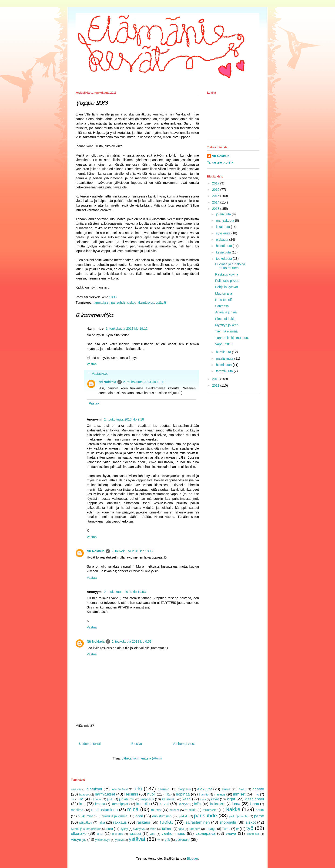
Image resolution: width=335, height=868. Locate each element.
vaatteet (135, 834)
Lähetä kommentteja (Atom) (142, 758)
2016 (216, 190)
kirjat (231, 799)
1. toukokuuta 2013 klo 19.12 (127, 329)
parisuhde (118, 302)
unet (100, 834)
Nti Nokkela (107, 382)
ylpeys (120, 840)
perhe (259, 816)
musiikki (191, 810)
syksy (124, 829)
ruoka (166, 822)
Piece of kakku (226, 319)
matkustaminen (104, 810)
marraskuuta (225, 220)
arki (138, 789)
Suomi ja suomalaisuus (86, 829)
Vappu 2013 (224, 344)
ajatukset (94, 789)
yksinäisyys (146, 302)
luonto (255, 804)
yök (167, 840)
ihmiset (239, 794)
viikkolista (253, 834)
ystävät (161, 302)
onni (139, 816)
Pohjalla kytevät (227, 287)
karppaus (147, 799)
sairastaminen (198, 822)
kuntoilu (143, 804)
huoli (151, 794)
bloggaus (184, 789)
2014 (216, 202)
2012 (216, 379)
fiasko (243, 789)
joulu (110, 799)
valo (152, 834)
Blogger (192, 858)
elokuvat (205, 789)
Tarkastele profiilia (220, 162)
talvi (181, 829)
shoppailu (228, 822)
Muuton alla (224, 293)
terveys (211, 829)
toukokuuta (224, 259)
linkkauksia (217, 804)
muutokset (210, 810)
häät (168, 795)
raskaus (143, 822)
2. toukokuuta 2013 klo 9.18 (124, 419)
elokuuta (223, 240)
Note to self (223, 300)
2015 (216, 196)
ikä (73, 799)
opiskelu (183, 816)
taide (153, 829)
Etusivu (137, 744)
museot (174, 810)
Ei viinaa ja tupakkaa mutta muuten (230, 266)
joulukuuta (224, 214)
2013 (216, 209)
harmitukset (101, 302)
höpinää (183, 794)
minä (133, 809)
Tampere (195, 829)
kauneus (168, 799)
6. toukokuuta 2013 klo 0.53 (131, 641)
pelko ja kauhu (239, 816)
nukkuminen (87, 816)
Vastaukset (100, 374)
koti (82, 804)
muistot (156, 810)
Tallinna (167, 829)
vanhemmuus (173, 833)
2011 (216, 385)
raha (102, 822)
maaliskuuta (225, 358)
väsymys (79, 840)
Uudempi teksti (90, 744)
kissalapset (254, 799)
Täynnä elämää (226, 331)
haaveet (84, 795)
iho (257, 794)
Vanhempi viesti (184, 744)
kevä (203, 799)
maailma (77, 810)
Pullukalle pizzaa (227, 281)
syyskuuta (224, 233)
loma (236, 804)
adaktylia (76, 789)
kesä (186, 799)
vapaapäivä (205, 833)
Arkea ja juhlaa (226, 312)
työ (250, 828)
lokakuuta (223, 227)
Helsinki (131, 794)
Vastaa (92, 364)
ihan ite (204, 795)
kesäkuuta (224, 252)
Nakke (233, 809)
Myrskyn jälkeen (227, 325)
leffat (198, 804)
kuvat (164, 804)
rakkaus (120, 822)
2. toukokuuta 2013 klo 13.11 (144, 382)
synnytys (139, 829)
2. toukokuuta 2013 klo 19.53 (125, 592)
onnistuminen (162, 816)
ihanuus (220, 794)
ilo (81, 799)
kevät (215, 799)
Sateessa (222, 306)
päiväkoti (86, 822)
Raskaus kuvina (227, 274)
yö (159, 840)
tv (237, 829)
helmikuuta (224, 365)
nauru (260, 810)
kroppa (100, 804)
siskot (131, 302)
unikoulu (118, 834)
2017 (216, 183)
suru (110, 829)
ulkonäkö (79, 833)
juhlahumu (127, 799)
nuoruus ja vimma (114, 816)
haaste (258, 789)
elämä (226, 789)
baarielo (164, 789)
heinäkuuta (224, 246)
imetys (97, 799)
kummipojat (120, 804)
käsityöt (183, 804)
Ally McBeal (120, 789)
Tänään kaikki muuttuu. (232, 338)
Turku (226, 829)
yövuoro (183, 840)
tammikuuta (225, 371)
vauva (231, 833)
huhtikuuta (224, 352)
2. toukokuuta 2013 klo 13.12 (132, 551)
